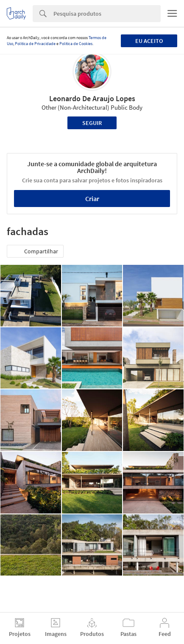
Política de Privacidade (35, 44)
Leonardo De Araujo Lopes (92, 98)
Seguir (92, 123)
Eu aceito (149, 41)
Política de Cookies (76, 44)
